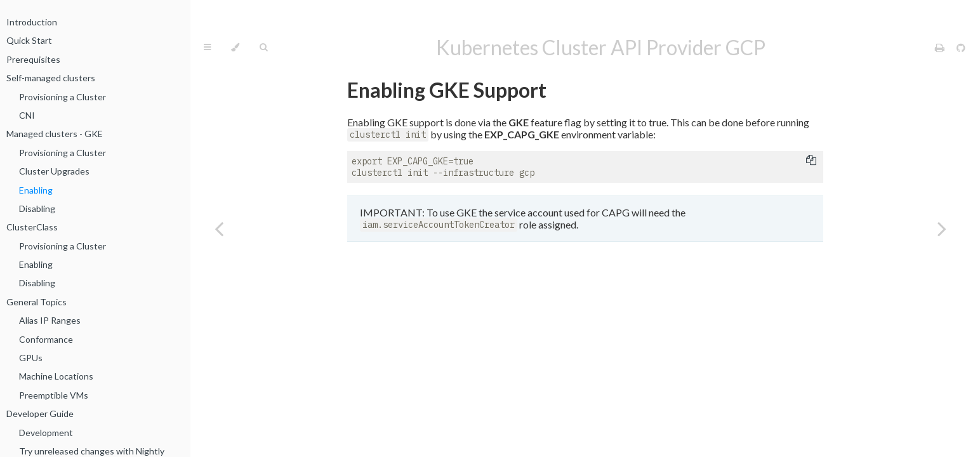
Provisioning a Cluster (63, 97)
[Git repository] (961, 47)
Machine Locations (56, 376)
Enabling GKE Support (447, 90)
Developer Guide (40, 414)
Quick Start (29, 40)
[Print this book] (941, 47)
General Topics (36, 302)
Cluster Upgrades (54, 171)
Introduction (32, 22)
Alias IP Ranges (50, 320)
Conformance (46, 339)
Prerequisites (33, 59)
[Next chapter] (942, 228)
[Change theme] (235, 48)
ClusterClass (32, 227)
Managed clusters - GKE (55, 134)
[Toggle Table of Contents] (207, 48)
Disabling (37, 209)
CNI (27, 115)
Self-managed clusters (51, 78)
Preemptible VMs (54, 395)
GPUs (31, 358)
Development (46, 433)
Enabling (36, 190)
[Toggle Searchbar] (263, 48)
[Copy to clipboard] (811, 161)
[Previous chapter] (219, 228)
